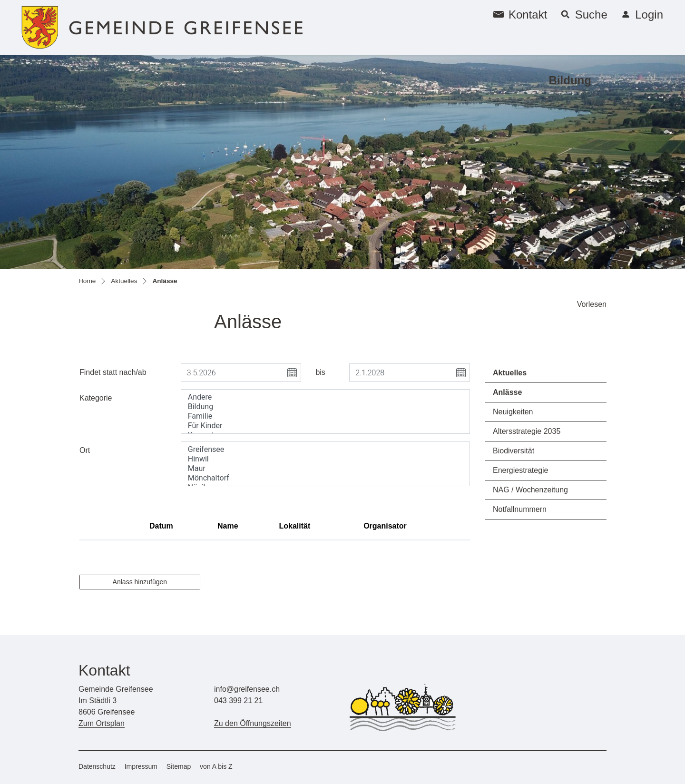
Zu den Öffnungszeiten (253, 723)
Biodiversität (514, 451)
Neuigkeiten (513, 412)
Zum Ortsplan (102, 723)
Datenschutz (97, 766)
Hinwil (325, 459)
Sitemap (179, 766)
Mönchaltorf (325, 478)
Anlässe (519, 395)
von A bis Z (216, 766)
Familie (325, 416)
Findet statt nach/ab (113, 372)
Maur (325, 469)
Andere (325, 397)
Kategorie (96, 398)
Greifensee (325, 450)
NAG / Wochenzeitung (530, 490)
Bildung (570, 80)
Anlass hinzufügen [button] (140, 582)
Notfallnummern (520, 509)
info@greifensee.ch (247, 689)
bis (320, 372)
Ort (85, 450)
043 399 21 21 (238, 701)
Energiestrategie (521, 470)
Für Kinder (325, 426)
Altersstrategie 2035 (527, 431)
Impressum (141, 766)
